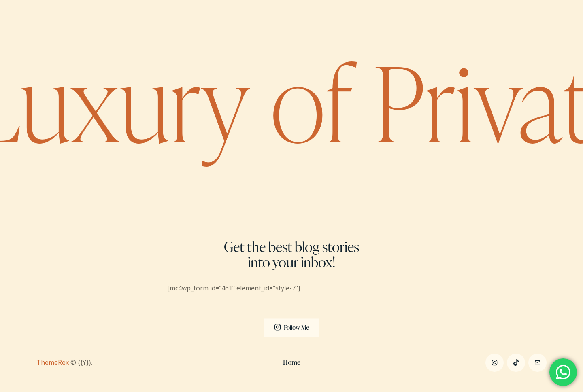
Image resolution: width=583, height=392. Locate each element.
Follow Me (296, 327)
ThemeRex (53, 362)
